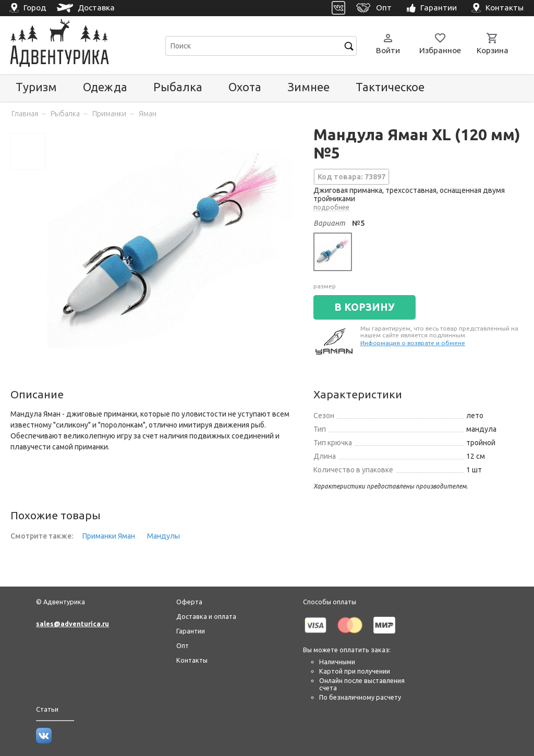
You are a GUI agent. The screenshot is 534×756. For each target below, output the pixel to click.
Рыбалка (178, 87)
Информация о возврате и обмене (413, 343)
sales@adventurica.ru (72, 624)
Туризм (36, 87)
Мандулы (163, 536)
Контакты (192, 660)
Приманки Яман (109, 536)
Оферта (189, 602)
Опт (183, 645)
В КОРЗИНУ (365, 307)
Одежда (105, 87)
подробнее (331, 207)
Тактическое (390, 87)
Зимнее (308, 87)
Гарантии (191, 631)
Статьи (47, 709)
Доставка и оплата (206, 616)
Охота (245, 87)
